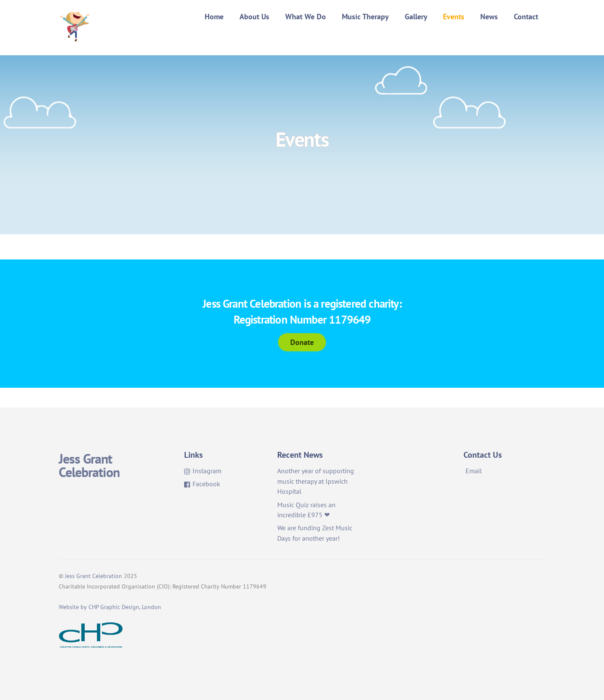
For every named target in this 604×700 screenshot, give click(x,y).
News (489, 17)
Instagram (203, 471)
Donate (302, 342)
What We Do (306, 17)
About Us (254, 17)
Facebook (202, 484)
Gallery (416, 17)
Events (454, 17)
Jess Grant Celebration (94, 576)
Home (214, 17)
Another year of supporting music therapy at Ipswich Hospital (316, 481)
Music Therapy (365, 17)
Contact (526, 17)
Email (474, 471)
